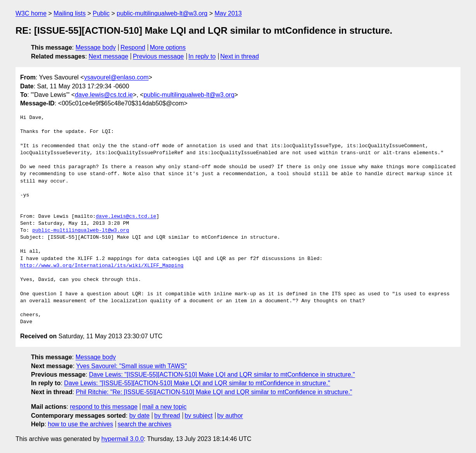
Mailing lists (70, 13)
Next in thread (240, 56)
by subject (198, 416)
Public (101, 13)
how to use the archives (81, 424)
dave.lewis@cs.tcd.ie (104, 95)
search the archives (145, 424)
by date (139, 416)
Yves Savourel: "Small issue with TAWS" (131, 366)
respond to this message (103, 407)
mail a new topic (165, 407)
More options (168, 47)
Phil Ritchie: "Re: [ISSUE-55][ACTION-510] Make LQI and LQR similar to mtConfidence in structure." (214, 392)
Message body (96, 47)
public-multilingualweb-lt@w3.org (162, 13)
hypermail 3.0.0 (122, 439)
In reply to (202, 56)
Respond (133, 47)
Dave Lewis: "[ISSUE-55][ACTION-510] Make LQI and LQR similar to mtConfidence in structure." (222, 375)
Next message (109, 56)
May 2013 (228, 13)
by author (230, 416)
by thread (167, 416)
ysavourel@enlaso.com (116, 77)
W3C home (31, 13)
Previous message (159, 56)
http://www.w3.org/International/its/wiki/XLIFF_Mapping (102, 266)
